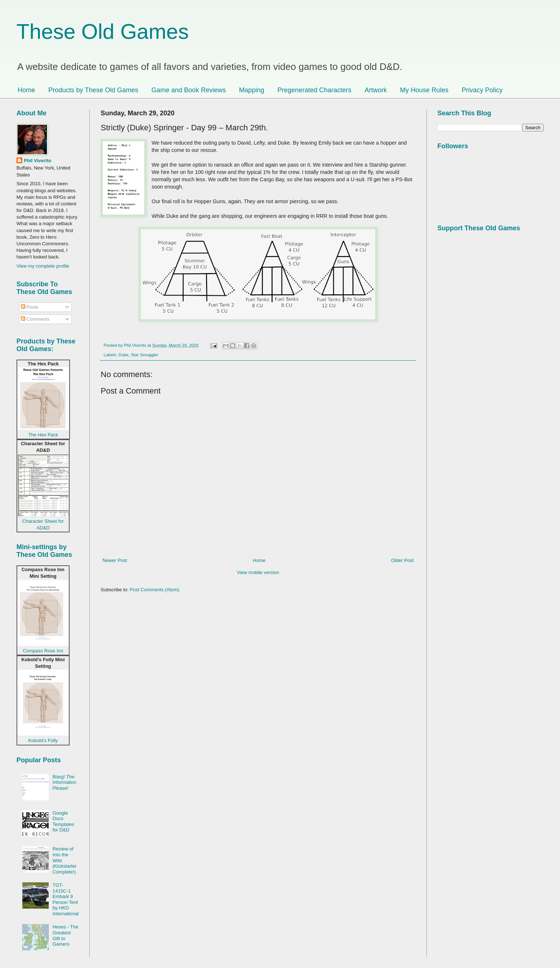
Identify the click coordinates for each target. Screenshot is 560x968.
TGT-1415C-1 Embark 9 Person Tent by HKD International (66, 899)
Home (26, 90)
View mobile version (258, 572)
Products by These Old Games (93, 90)
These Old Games (103, 31)
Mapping (252, 90)
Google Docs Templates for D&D (63, 822)
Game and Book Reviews (189, 90)
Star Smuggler (145, 355)
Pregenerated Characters (314, 90)
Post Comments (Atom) (155, 590)
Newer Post (115, 560)
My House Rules (424, 90)
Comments (35, 319)
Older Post (402, 560)
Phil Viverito (38, 161)
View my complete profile (43, 266)
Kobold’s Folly (43, 740)
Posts (30, 307)
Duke (124, 355)
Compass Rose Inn (43, 651)
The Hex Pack (43, 435)
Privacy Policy (482, 90)
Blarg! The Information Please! (64, 782)
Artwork (376, 90)
